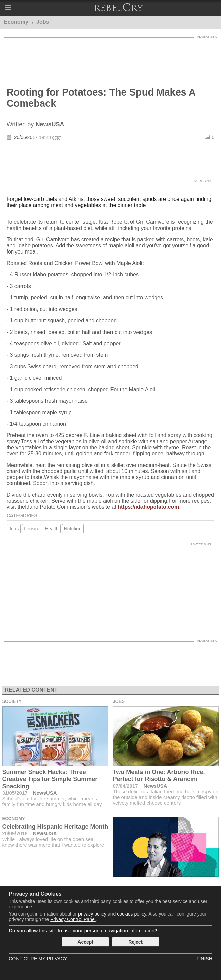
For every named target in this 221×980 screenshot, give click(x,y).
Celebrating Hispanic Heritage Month (55, 827)
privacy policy (92, 914)
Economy (14, 818)
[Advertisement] (110, 58)
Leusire (32, 529)
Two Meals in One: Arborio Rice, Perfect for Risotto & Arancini (159, 776)
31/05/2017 (15, 793)
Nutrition (73, 529)
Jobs (14, 529)
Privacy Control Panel (73, 919)
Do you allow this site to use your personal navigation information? (83, 931)
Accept (85, 942)
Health (52, 529)
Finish (204, 959)
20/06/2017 (26, 137)
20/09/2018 (15, 833)
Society (12, 701)
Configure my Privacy (38, 959)
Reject (135, 942)
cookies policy (131, 914)
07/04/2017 (125, 786)
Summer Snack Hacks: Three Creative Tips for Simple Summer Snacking (50, 779)
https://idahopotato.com (148, 507)
